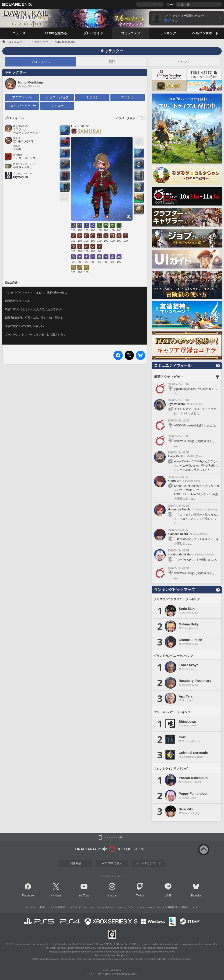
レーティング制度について (40, 907)
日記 (112, 62)
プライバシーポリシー (90, 907)
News (58, 896)
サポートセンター (114, 907)
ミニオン (92, 97)
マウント (128, 97)
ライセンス (133, 907)
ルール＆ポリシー (152, 907)
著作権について (66, 907)
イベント (184, 62)
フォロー (57, 106)
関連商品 (76, 863)
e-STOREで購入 (112, 863)
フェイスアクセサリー (22, 106)
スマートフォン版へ (114, 837)
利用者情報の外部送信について (182, 907)
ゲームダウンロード (148, 863)
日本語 (185, 4)
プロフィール (41, 62)
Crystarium (20, 177)
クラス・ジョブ (57, 97)
